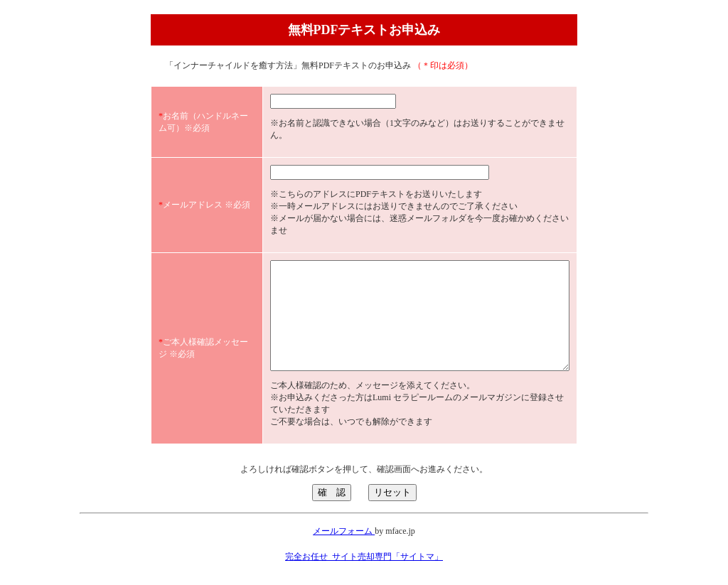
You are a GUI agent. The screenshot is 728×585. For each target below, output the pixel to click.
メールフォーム (344, 528)
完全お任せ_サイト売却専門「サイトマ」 (364, 554)
